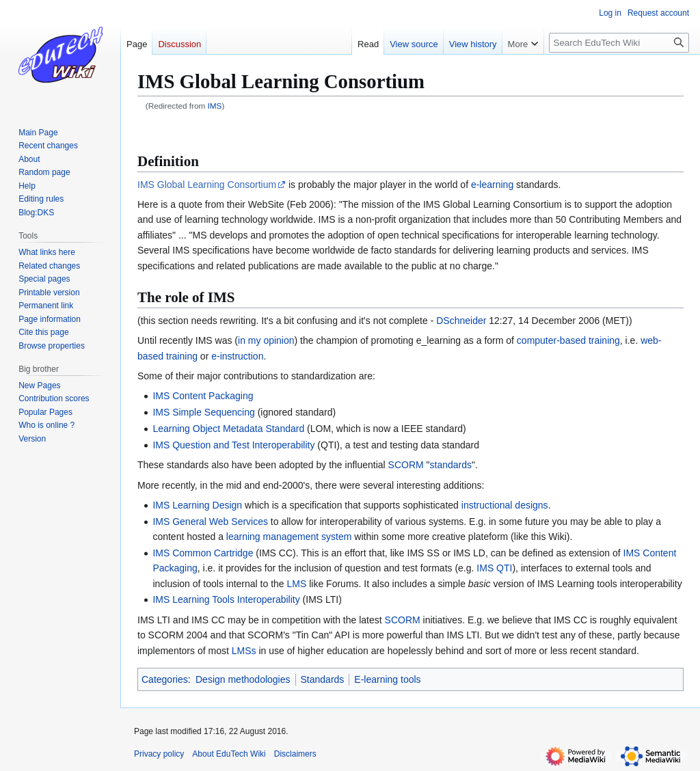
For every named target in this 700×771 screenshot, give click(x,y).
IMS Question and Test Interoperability (233, 445)
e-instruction (237, 356)
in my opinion (266, 340)
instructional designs (505, 505)
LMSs (244, 651)
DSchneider (461, 321)
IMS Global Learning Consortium (207, 185)
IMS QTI (494, 568)
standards (451, 465)
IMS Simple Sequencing (203, 412)
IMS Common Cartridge (203, 553)
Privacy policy (159, 754)
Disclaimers (295, 754)
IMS (215, 106)
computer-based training (568, 340)
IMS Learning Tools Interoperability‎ (226, 599)
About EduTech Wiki (229, 754)
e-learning (492, 185)
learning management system (289, 537)
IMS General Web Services (210, 522)
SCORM (406, 465)
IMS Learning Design (197, 505)
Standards (323, 679)
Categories (165, 679)
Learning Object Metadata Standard (228, 429)
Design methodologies (243, 679)
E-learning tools (387, 679)
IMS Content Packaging (203, 396)
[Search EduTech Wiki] (619, 43)
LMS (297, 584)
